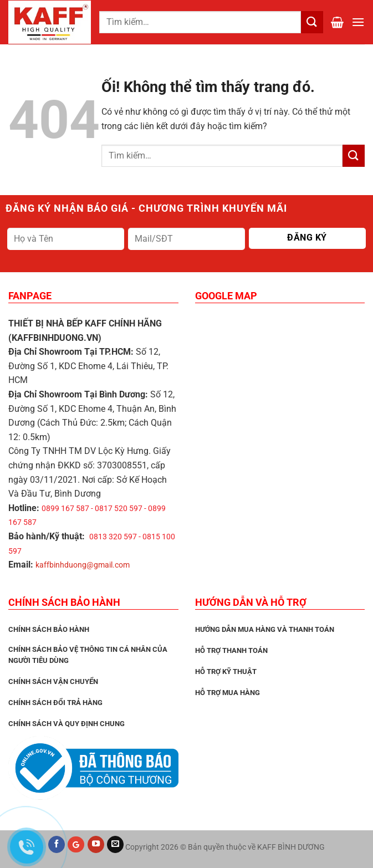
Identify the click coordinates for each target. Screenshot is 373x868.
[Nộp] (354, 155)
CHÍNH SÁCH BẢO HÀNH (49, 629)
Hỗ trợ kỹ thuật (226, 672)
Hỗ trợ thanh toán (231, 650)
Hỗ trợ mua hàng (228, 693)
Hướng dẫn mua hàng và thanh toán (265, 629)
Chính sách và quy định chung (67, 724)
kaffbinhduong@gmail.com (83, 565)
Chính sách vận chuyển (53, 681)
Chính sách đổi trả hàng (55, 703)
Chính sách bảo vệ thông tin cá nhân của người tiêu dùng (88, 655)
